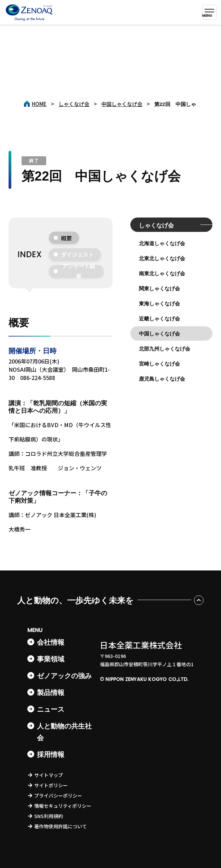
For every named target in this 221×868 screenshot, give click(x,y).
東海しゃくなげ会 (159, 304)
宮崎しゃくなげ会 (159, 364)
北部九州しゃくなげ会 (165, 349)
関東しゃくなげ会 (159, 288)
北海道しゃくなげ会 (162, 243)
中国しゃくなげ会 (159, 334)
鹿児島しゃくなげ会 (162, 379)
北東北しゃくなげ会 (162, 258)
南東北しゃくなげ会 (162, 273)
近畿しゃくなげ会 (159, 319)
